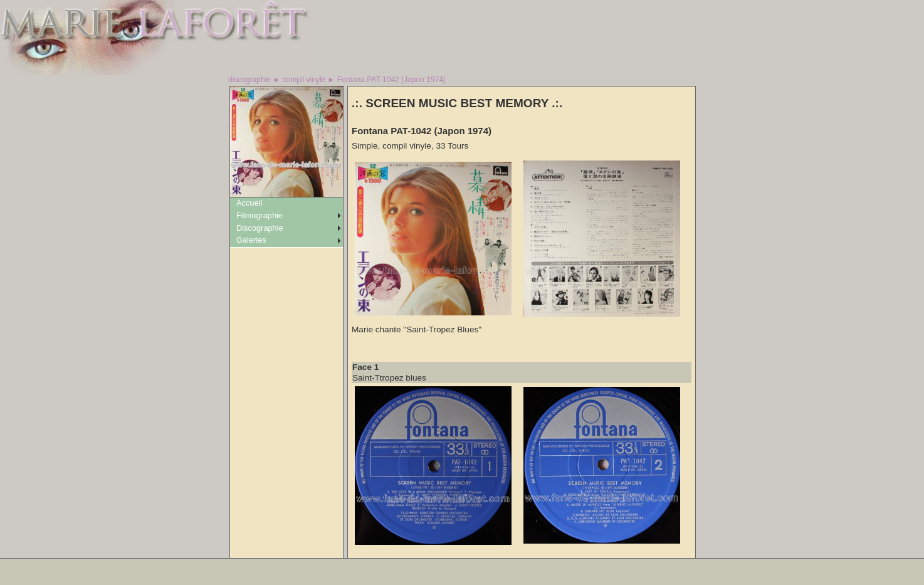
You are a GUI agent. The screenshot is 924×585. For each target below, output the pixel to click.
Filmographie (260, 215)
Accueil (249, 203)
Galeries (251, 240)
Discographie (260, 228)
